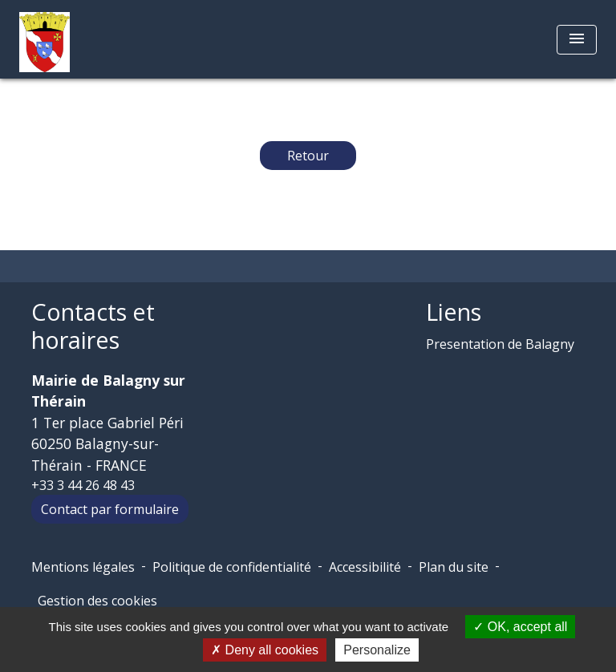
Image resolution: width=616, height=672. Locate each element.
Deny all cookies (265, 650)
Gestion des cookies (97, 601)
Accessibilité (365, 567)
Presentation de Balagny (500, 344)
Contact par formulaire (110, 509)
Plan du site (454, 567)
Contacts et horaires (93, 326)
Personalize (377, 650)
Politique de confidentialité (232, 567)
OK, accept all (520, 627)
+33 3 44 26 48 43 (83, 485)
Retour (308, 156)
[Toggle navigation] (577, 40)
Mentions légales (83, 567)
